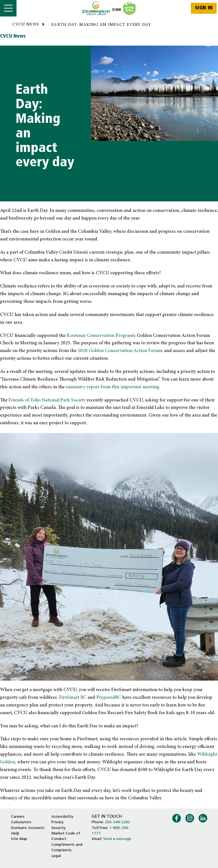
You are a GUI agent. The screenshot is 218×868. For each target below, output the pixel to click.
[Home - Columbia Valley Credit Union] (109, 8)
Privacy (58, 822)
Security (58, 828)
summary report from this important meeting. (113, 387)
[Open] (8, 8)
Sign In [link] (204, 8)
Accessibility (62, 817)
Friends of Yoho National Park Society (47, 400)
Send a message (117, 839)
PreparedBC (109, 698)
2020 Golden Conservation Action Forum (120, 351)
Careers (18, 817)
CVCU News (13, 36)
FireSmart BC (73, 698)
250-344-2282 (118, 822)
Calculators (21, 822)
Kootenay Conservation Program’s (101, 336)
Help (15, 834)
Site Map (19, 839)
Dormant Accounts (28, 828)
